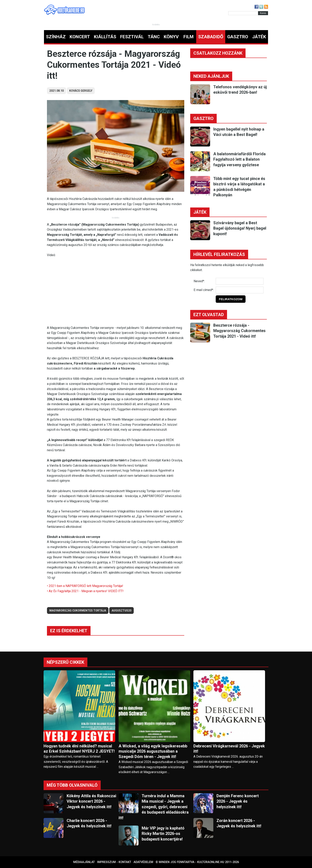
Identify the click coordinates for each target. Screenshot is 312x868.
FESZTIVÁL (132, 37)
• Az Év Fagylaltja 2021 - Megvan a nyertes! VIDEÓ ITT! (85, 591)
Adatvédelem (143, 862)
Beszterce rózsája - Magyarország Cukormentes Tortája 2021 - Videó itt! (239, 331)
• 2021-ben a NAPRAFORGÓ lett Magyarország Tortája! (85, 586)
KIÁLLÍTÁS (105, 37)
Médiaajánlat (84, 862)
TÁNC (154, 37)
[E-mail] (240, 290)
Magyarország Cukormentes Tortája (78, 610)
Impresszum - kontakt (114, 862)
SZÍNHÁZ (56, 37)
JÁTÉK (259, 37)
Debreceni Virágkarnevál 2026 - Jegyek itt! (229, 749)
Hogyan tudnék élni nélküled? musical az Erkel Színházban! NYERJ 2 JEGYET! (79, 749)
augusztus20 (121, 610)
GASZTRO (238, 37)
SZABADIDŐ (211, 37)
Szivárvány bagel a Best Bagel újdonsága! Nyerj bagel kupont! (240, 228)
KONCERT (80, 37)
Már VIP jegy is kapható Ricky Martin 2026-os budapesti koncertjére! (163, 834)
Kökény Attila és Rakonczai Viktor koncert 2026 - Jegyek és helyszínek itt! (91, 801)
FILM (189, 37)
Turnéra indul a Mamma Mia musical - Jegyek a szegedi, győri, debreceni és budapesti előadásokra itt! (154, 807)
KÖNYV (171, 37)
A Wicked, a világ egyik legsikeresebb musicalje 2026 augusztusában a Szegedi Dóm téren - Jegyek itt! (153, 751)
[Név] (240, 281)
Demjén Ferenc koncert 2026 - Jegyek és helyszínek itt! (238, 801)
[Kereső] (243, 13)
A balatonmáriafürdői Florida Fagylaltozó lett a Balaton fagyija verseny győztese (239, 159)
